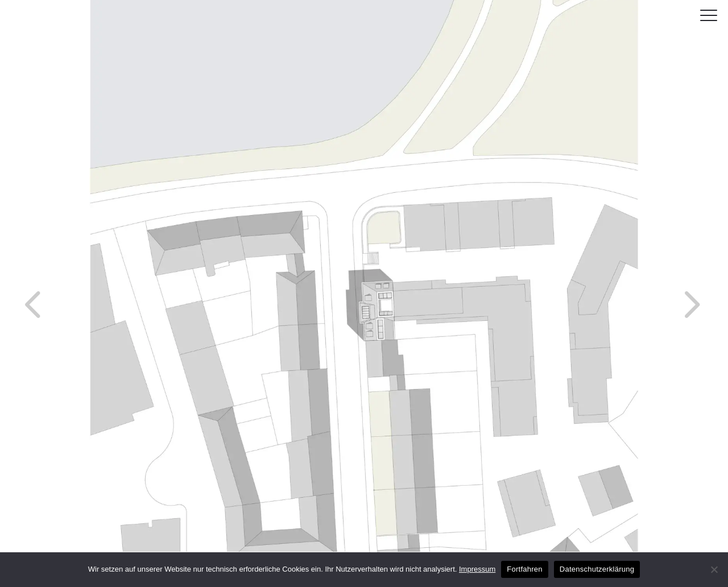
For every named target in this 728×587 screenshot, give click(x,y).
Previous (11, 282)
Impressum (477, 569)
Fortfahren (524, 569)
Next (668, 282)
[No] (714, 569)
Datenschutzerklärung (597, 569)
